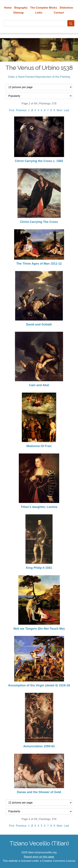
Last (66, 110)
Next (60, 110)
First (12, 110)
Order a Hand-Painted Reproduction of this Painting (39, 77)
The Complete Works (44, 8)
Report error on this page (39, 857)
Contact (59, 13)
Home (8, 8)
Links (39, 13)
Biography (21, 8)
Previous (21, 110)
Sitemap (18, 13)
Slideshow (66, 8)
